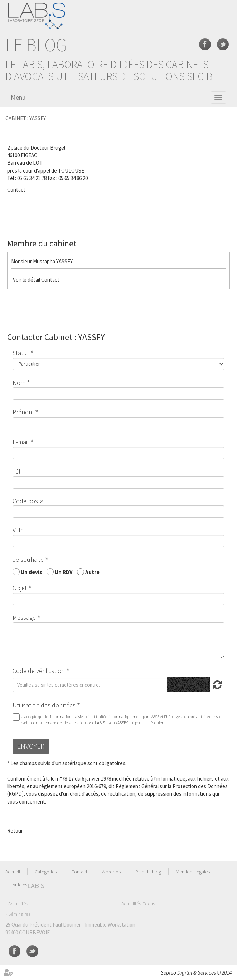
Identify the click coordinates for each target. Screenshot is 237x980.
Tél (16, 472)
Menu (18, 97)
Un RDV (64, 572)
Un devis (31, 572)
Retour (15, 831)
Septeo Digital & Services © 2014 (196, 973)
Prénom (23, 412)
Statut (21, 353)
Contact (16, 190)
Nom (19, 383)
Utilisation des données (44, 705)
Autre (92, 572)
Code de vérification (39, 671)
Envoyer (31, 746)
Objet (20, 588)
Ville (18, 530)
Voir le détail (26, 280)
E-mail (21, 442)
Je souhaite (28, 559)
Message (24, 618)
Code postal (29, 501)
